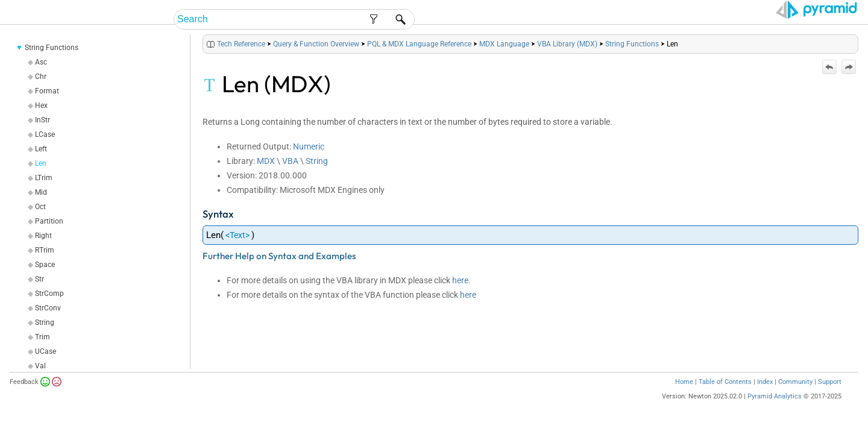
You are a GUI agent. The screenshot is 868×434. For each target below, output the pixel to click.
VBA (290, 176)
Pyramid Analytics (775, 411)
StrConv (48, 323)
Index (765, 397)
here (460, 295)
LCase (45, 149)
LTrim (44, 193)
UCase (46, 366)
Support (830, 397)
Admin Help (595, 20)
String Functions (52, 63)
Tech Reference (716, 20)
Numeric (309, 162)
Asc (41, 77)
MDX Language (504, 59)
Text (237, 250)
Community (795, 397)
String (45, 338)
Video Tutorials (805, 20)
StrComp (49, 309)
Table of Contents (725, 397)
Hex (41, 121)
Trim (42, 352)
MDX (266, 176)
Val (40, 381)
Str (39, 294)
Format (47, 106)
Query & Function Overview (316, 59)
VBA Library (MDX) (567, 59)
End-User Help (521, 20)
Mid (41, 207)
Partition (49, 236)
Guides (650, 20)
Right (43, 251)
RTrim (45, 265)
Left (41, 164)
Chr (41, 92)
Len (41, 178)
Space (45, 280)
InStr (42, 135)
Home (684, 397)
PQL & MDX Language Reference (419, 59)
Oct (40, 222)
